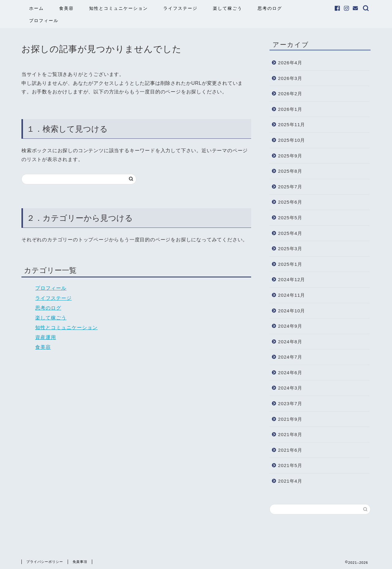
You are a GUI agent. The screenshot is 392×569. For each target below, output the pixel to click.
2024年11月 (292, 295)
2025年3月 (290, 249)
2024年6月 (290, 373)
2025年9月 (290, 156)
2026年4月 (290, 63)
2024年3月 (290, 388)
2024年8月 (290, 342)
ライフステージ (180, 8)
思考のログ (270, 8)
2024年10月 (292, 311)
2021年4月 (290, 481)
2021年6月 (290, 450)
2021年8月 (290, 434)
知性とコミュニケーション (119, 8)
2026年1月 (290, 109)
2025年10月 (292, 140)
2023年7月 (290, 403)
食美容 (66, 8)
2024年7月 (290, 357)
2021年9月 (290, 419)
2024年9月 (290, 326)
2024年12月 (292, 279)
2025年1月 (290, 264)
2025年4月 (290, 233)
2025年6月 (290, 202)
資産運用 (46, 337)
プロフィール (44, 21)
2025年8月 (290, 171)
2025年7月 (290, 187)
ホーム (36, 8)
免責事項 (80, 562)
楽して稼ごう (228, 8)
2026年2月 (290, 94)
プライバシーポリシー (45, 562)
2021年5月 (290, 465)
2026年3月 (290, 78)
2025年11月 (292, 124)
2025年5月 (290, 218)
